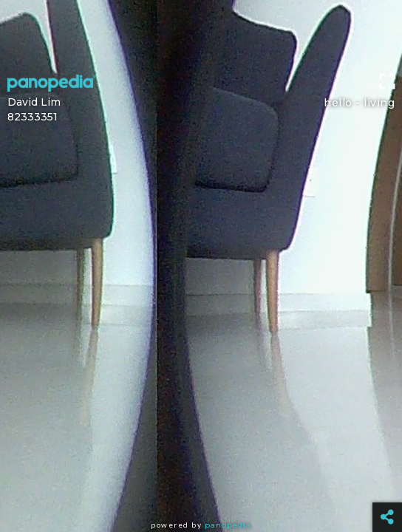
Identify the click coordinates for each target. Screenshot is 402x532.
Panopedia (228, 525)
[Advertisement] (201, 33)
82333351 (33, 117)
